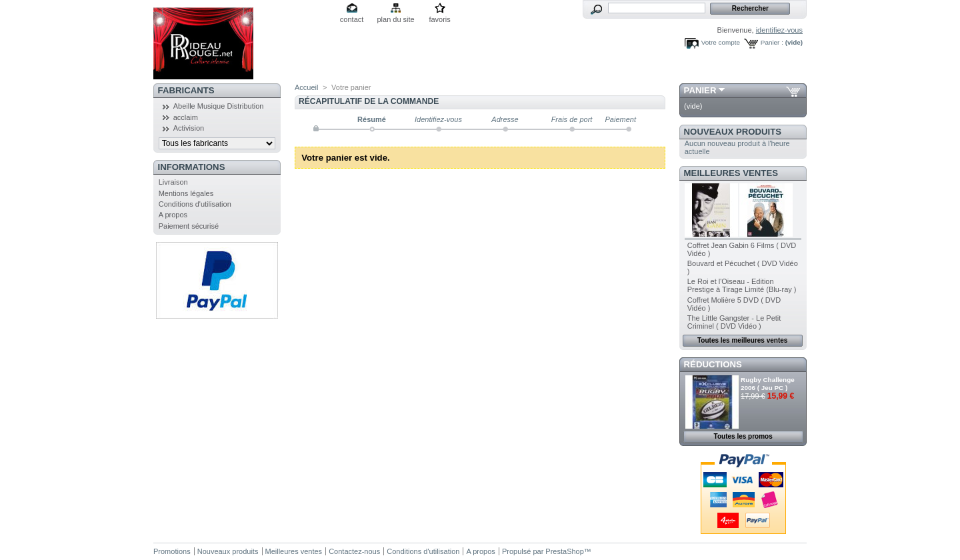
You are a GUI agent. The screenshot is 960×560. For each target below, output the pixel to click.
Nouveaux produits (733, 132)
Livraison (173, 182)
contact (352, 19)
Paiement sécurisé (189, 226)
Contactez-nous (354, 551)
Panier (700, 90)
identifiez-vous (779, 30)
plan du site (395, 19)
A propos (173, 215)
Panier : (772, 42)
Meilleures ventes (731, 173)
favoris (439, 19)
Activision (189, 128)
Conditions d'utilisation (195, 204)
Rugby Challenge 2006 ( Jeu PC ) (768, 384)
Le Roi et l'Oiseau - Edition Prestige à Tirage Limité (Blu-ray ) (742, 285)
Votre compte (721, 42)
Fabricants (186, 90)
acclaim (186, 117)
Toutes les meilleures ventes (742, 340)
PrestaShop (564, 551)
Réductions (713, 364)
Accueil (306, 87)
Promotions (172, 551)
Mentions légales (186, 193)
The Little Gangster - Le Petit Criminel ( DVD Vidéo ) (734, 322)
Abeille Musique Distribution (219, 106)
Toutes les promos (743, 436)
